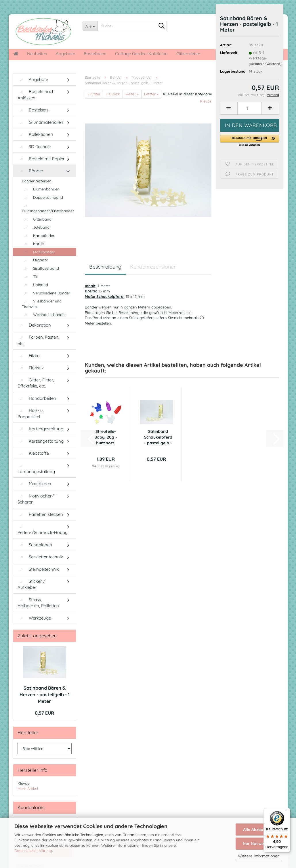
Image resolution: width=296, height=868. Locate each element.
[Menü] (287, 811)
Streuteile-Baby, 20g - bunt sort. (106, 437)
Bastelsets (33, 110)
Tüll (30, 277)
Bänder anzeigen (37, 181)
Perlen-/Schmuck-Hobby (43, 530)
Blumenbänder (40, 189)
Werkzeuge (34, 618)
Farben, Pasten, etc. (38, 340)
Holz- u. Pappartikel (31, 413)
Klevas (206, 101)
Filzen (29, 355)
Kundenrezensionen (153, 267)
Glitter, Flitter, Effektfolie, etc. (36, 383)
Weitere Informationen (259, 856)
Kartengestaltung (40, 429)
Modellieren (34, 484)
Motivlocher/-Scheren (37, 499)
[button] (229, 108)
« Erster (94, 94)
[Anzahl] (250, 108)
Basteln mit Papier (41, 159)
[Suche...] (90, 26)
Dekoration (34, 325)
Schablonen (35, 545)
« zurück (113, 94)
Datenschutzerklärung (33, 850)
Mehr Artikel (28, 788)
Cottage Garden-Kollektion (141, 54)
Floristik (31, 368)
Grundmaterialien (40, 122)
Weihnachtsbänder (44, 315)
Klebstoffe (33, 453)
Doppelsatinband (42, 197)
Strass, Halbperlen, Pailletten (38, 603)
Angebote (65, 54)
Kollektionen (35, 134)
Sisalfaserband (40, 268)
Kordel (33, 244)
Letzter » (151, 94)
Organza (35, 260)
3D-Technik (34, 147)
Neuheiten (37, 54)
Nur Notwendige (259, 844)
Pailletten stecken (40, 514)
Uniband (35, 285)
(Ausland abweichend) (265, 64)
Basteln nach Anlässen (36, 94)
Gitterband (37, 219)
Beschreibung (105, 267)
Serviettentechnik (40, 557)
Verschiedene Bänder (46, 293)
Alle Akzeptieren (259, 830)
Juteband (36, 227)
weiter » (132, 94)
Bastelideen (95, 54)
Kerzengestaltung (41, 441)
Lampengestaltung (36, 469)
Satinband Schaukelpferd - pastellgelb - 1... (158, 437)
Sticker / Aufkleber (31, 584)
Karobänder (38, 236)
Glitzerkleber (188, 54)
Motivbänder (39, 252)
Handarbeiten (37, 398)
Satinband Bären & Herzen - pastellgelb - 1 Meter (45, 695)
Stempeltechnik (38, 569)
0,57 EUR (44, 713)
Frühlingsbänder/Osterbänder (48, 209)
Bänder (30, 171)
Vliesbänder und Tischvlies (42, 304)
